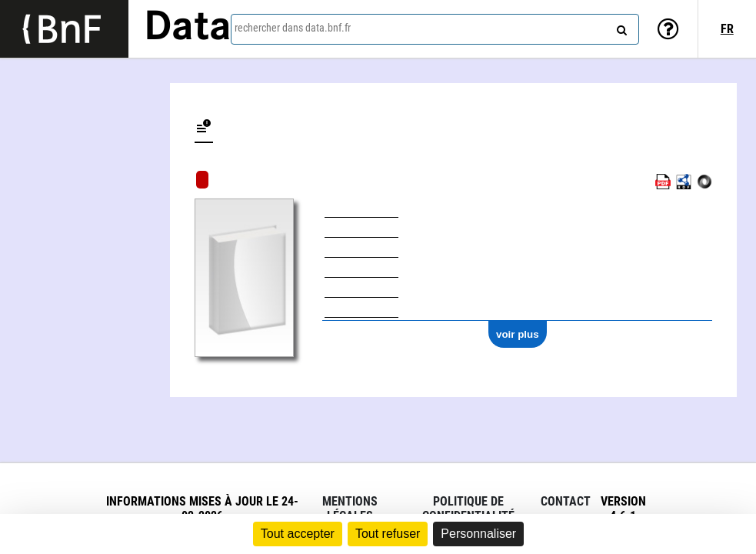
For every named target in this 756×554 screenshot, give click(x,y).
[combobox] (435, 29)
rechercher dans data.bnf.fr (293, 28)
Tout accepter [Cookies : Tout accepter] (298, 534)
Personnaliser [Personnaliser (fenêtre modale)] (478, 534)
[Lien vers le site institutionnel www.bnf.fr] (64, 29)
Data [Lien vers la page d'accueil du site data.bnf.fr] (188, 28)
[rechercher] (620, 27)
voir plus (518, 334)
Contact (566, 501)
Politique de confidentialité (468, 509)
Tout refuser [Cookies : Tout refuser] (388, 534)
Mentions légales (350, 509)
